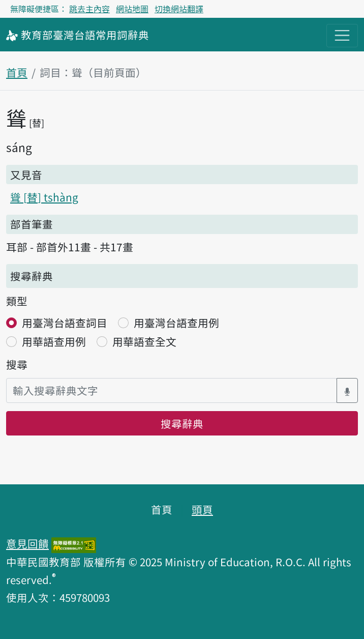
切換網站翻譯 (179, 9)
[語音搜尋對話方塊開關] (347, 390)
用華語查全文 (144, 341)
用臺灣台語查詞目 (65, 323)
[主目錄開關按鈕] (342, 36)
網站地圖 (132, 9)
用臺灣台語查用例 (176, 323)
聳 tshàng (44, 197)
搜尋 (17, 364)
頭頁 (202, 509)
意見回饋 (27, 543)
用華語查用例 (54, 341)
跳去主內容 (89, 9)
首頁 (17, 72)
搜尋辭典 (182, 423)
